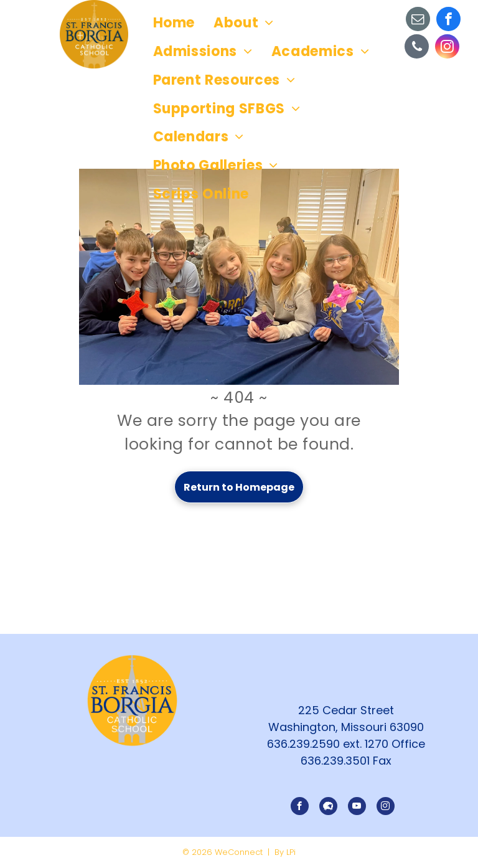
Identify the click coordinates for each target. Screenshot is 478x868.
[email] (418, 21)
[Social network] (328, 808)
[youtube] (357, 808)
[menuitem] (174, 23)
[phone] (417, 48)
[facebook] (448, 21)
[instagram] (447, 48)
